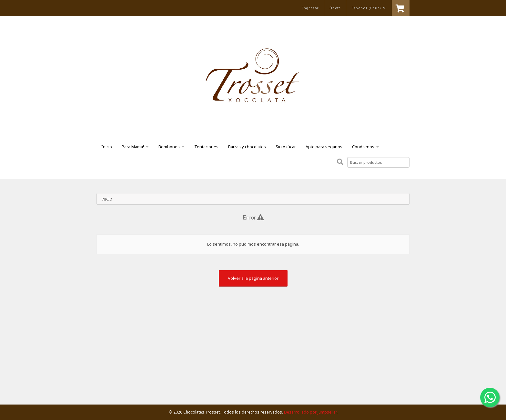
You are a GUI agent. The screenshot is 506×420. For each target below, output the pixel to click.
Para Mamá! (133, 147)
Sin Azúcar (286, 147)
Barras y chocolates (247, 147)
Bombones (169, 147)
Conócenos (363, 147)
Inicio (107, 147)
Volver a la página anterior (253, 278)
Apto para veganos (324, 147)
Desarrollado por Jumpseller (310, 412)
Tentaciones (206, 147)
